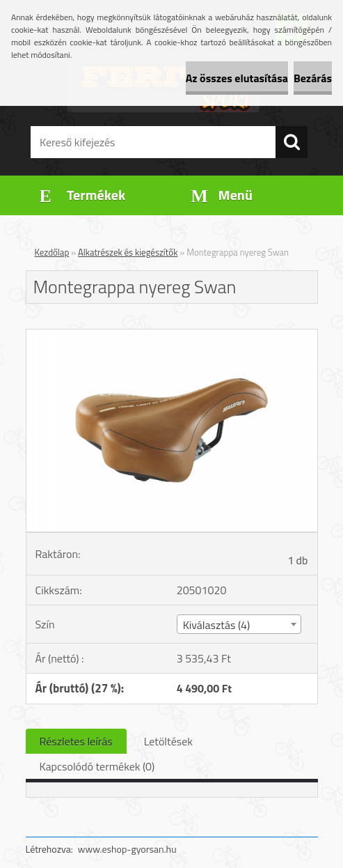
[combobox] (239, 624)
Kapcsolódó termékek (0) (97, 766)
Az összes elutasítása (237, 78)
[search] (292, 142)
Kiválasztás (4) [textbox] (217, 625)
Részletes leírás (76, 741)
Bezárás (313, 78)
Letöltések (168, 741)
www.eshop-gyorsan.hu (127, 849)
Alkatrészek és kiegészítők (128, 252)
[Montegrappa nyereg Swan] (172, 335)
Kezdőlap (52, 252)
